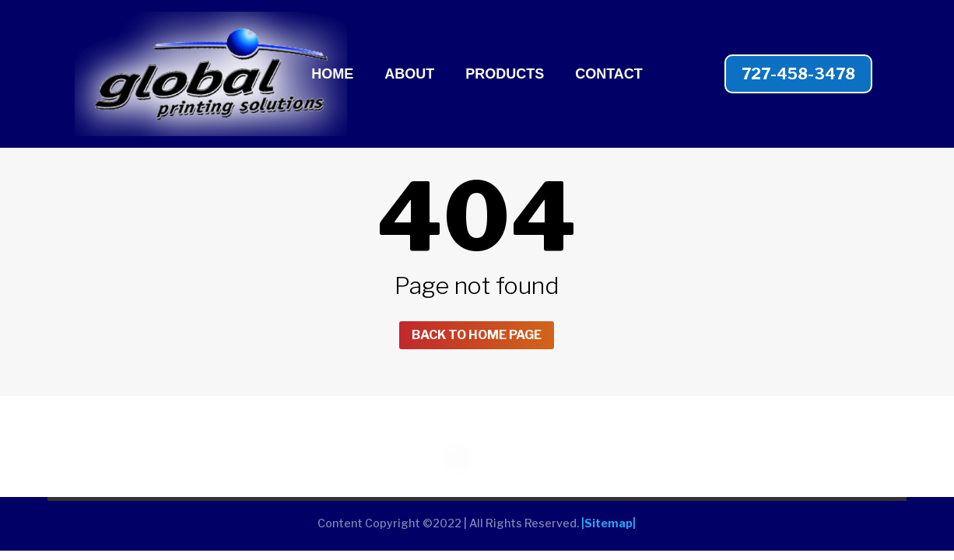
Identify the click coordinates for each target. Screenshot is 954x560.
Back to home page (477, 336)
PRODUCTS (505, 75)
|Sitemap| (609, 527)
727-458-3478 (798, 74)
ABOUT (409, 75)
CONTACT (609, 75)
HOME (332, 75)
